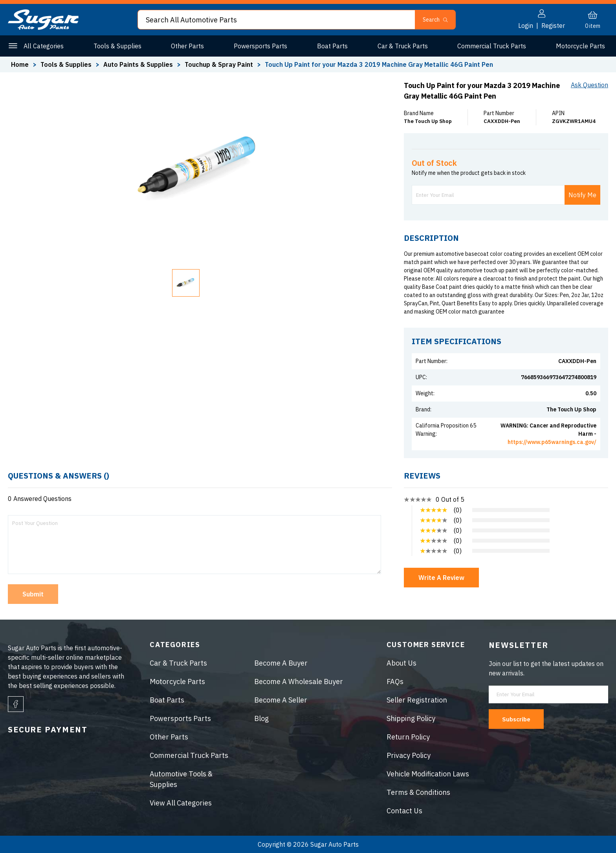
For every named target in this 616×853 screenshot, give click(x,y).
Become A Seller (281, 700)
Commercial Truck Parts (492, 46)
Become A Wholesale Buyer (299, 681)
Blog (261, 718)
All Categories (44, 46)
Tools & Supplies (117, 46)
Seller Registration (417, 700)
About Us (401, 663)
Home (20, 64)
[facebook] (16, 704)
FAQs (395, 681)
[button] (186, 283)
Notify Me (582, 195)
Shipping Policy (411, 718)
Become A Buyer (281, 663)
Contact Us (404, 811)
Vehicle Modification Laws (428, 774)
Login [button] (526, 26)
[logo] (43, 28)
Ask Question (589, 85)
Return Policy (408, 737)
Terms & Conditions (418, 792)
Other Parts (187, 46)
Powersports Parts (260, 46)
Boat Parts (332, 46)
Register (553, 26)
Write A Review (441, 578)
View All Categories (181, 803)
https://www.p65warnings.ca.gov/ (552, 442)
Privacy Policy (409, 755)
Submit (33, 594)
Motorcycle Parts (580, 46)
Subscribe (519, 719)
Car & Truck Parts (403, 46)
